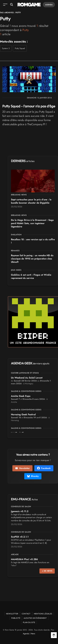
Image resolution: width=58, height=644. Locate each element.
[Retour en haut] (54, 635)
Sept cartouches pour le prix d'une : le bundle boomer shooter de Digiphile (31, 201)
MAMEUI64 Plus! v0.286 (24, 559)
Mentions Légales (43, 614)
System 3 (6, 48)
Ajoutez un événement (35, 618)
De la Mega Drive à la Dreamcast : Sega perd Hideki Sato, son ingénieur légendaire (32, 223)
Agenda (49, 5)
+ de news (47, 571)
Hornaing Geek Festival (23, 414)
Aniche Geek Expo (21, 396)
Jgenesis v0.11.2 (20, 511)
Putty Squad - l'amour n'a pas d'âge (29, 106)
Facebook (44, 468)
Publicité (16, 618)
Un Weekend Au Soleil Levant (27, 378)
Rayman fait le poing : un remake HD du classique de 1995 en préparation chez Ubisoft (32, 259)
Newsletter (22, 468)
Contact (26, 614)
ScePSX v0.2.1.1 (20, 537)
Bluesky (33, 476)
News (33, 634)
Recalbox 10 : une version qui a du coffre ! (33, 241)
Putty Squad (20, 48)
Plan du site (29, 622)
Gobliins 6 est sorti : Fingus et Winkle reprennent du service (31, 276)
